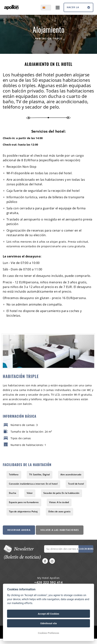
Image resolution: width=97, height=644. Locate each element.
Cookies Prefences (48, 633)
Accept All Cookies (48, 614)
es (48, 7)
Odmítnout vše (48, 623)
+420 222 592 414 (48, 582)
